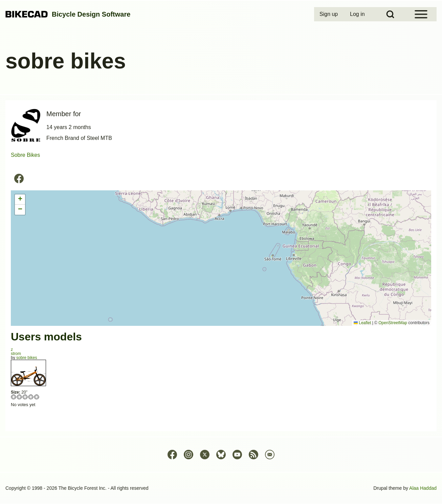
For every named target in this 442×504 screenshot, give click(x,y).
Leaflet (362, 323)
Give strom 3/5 (25, 397)
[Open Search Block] (390, 14)
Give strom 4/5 (31, 397)
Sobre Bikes (25, 155)
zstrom (16, 352)
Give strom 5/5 (37, 397)
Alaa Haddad (423, 488)
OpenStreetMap (393, 323)
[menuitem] (329, 14)
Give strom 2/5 (19, 397)
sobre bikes (27, 358)
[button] (20, 199)
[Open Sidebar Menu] (421, 14)
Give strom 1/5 (14, 397)
